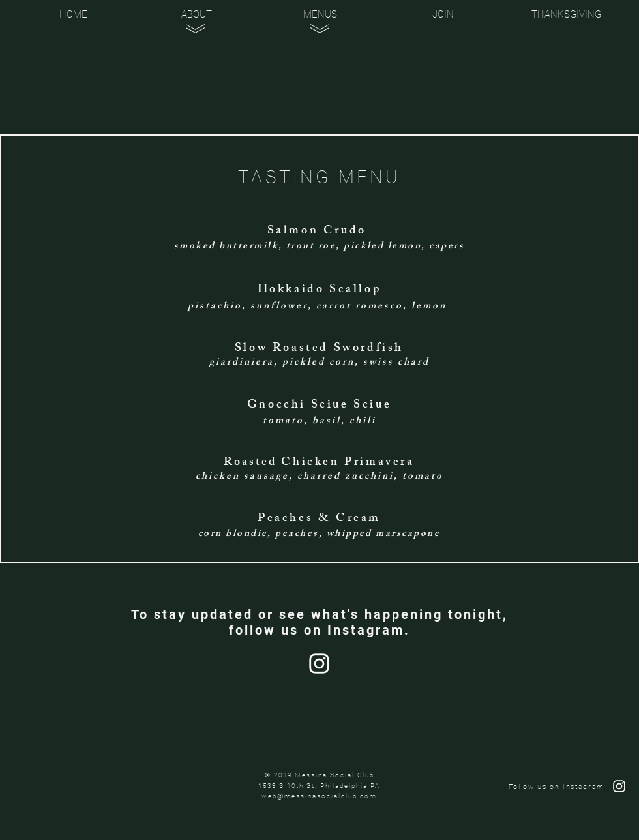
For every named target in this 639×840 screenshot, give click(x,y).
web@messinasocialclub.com (319, 796)
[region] (198, 78)
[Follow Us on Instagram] (319, 664)
